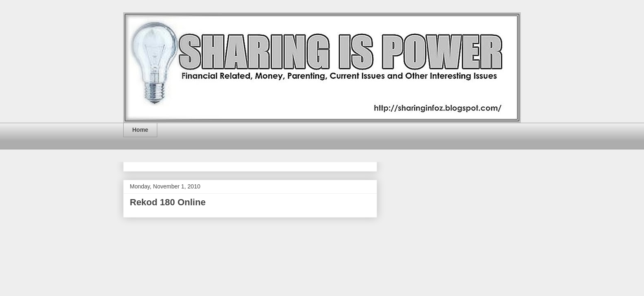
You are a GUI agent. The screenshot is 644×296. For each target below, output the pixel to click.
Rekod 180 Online (168, 202)
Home (140, 130)
